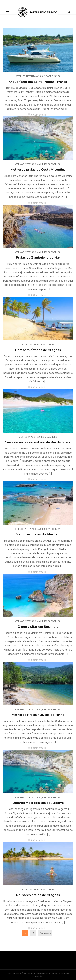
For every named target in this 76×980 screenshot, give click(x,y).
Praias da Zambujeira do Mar (38, 258)
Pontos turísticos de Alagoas (38, 350)
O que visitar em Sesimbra (38, 627)
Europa (47, 76)
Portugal (56, 164)
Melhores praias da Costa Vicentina (38, 170)
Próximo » (45, 933)
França (56, 76)
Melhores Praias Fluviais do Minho (38, 715)
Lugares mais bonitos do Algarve (38, 803)
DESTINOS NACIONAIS (43, 345)
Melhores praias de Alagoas (38, 895)
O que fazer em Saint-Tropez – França (38, 82)
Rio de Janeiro (49, 437)
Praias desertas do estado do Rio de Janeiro (38, 442)
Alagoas (27, 345)
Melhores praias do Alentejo (38, 534)
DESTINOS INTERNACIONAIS (29, 76)
